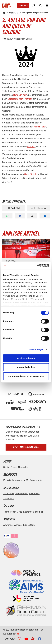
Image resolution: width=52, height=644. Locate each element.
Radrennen (28, 512)
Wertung (31, 146)
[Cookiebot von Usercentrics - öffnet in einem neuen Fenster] (37, 265)
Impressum (18, 480)
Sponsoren (9, 494)
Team (6, 512)
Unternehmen (21, 494)
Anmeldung (23, 5)
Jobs (20, 512)
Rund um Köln (20, 95)
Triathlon (39, 512)
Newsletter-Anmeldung (26, 447)
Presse (14, 467)
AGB (26, 480)
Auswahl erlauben (26, 367)
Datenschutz (36, 480)
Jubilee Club (29, 525)
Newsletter (23, 467)
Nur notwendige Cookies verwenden (26, 376)
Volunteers (34, 494)
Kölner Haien (40, 127)
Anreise (18, 525)
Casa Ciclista (31, 174)
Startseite (13, 13)
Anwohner (8, 525)
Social (6, 467)
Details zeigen (36, 349)
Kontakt (7, 480)
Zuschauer (9, 499)
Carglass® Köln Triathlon (20, 99)
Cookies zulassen (26, 358)
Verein (13, 512)
